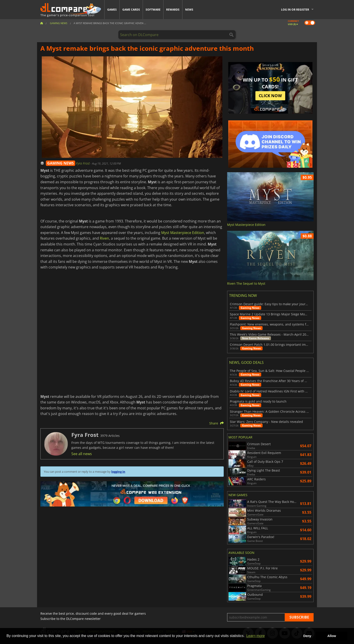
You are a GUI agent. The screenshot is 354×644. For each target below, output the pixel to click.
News (189, 10)
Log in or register (295, 10)
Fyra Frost (83, 163)
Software (153, 10)
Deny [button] (307, 636)
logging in (118, 472)
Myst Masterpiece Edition (183, 233)
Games (112, 10)
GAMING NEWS (61, 163)
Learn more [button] (256, 636)
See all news (82, 454)
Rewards (173, 10)
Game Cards (131, 10)
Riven (104, 238)
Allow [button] (332, 636)
